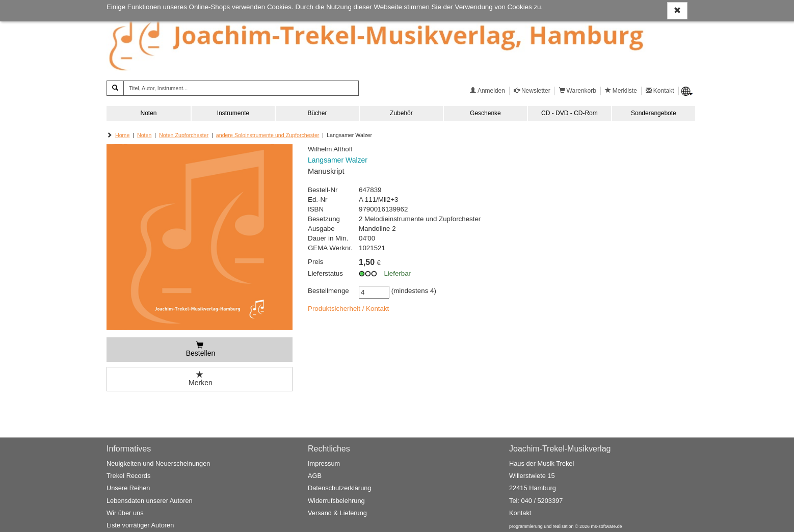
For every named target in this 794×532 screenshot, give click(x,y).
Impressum (324, 463)
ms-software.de (606, 527)
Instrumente (233, 113)
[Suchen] (115, 88)
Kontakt (520, 513)
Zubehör (401, 113)
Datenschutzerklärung (339, 488)
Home (122, 135)
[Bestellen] (200, 350)
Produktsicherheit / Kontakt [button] (348, 309)
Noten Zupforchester (184, 135)
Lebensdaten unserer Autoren (150, 501)
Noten (148, 113)
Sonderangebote (654, 113)
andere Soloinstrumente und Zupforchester (268, 135)
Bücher (317, 113)
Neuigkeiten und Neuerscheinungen (158, 463)
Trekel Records (128, 476)
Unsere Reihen (128, 488)
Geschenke (485, 113)
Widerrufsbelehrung (336, 501)
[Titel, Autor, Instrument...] (241, 88)
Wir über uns (125, 513)
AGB (315, 476)
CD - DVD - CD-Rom (570, 113)
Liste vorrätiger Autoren (140, 526)
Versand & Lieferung (337, 513)
